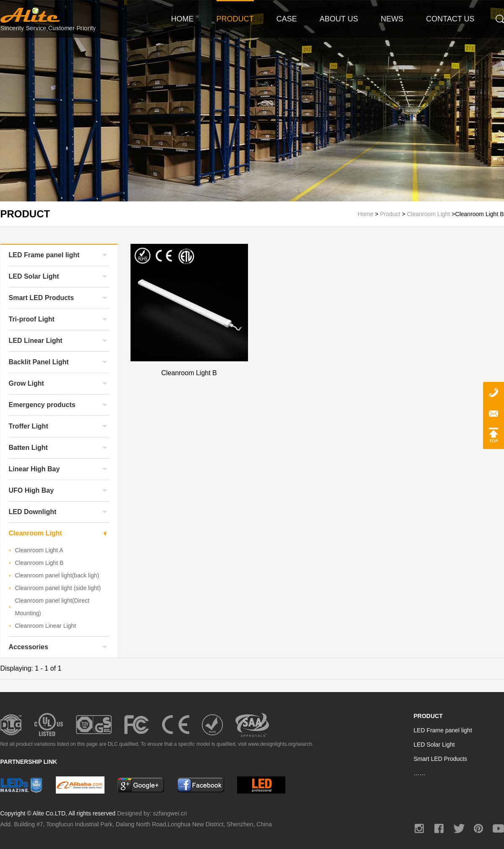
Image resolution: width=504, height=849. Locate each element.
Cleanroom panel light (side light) (58, 588)
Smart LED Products (42, 298)
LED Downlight (33, 512)
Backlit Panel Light (39, 362)
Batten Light (28, 448)
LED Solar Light (34, 276)
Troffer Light (29, 426)
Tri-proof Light (32, 319)
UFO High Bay (31, 490)
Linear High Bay (34, 469)
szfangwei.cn (170, 813)
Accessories (29, 647)
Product (391, 214)
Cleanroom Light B (39, 563)
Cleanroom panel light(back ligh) (57, 575)
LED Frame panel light (44, 255)
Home (366, 214)
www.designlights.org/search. (281, 744)
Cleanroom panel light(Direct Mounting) (52, 607)
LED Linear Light (36, 341)
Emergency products (42, 405)
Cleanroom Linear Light (46, 626)
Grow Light (26, 383)
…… (420, 773)
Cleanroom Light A (39, 550)
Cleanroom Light (429, 214)
